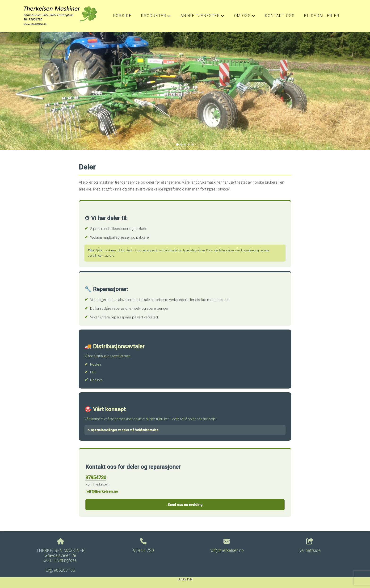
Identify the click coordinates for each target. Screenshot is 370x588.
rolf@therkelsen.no (102, 491)
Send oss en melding (185, 505)
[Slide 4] (189, 144)
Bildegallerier (322, 16)
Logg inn (185, 579)
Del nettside (310, 546)
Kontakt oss (280, 16)
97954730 (96, 478)
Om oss (245, 17)
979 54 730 (143, 550)
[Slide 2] (181, 144)
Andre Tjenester (203, 17)
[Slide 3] (185, 144)
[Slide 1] (177, 144)
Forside (122, 16)
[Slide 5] (193, 144)
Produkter (156, 17)
